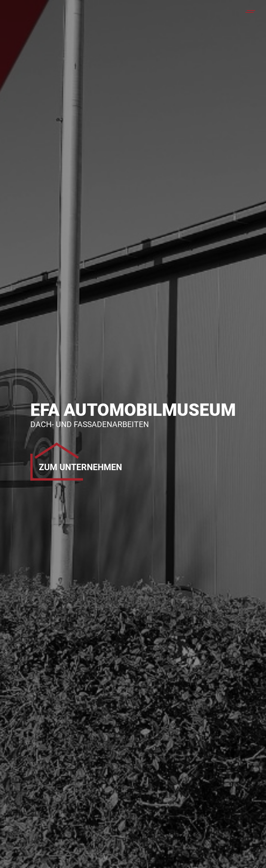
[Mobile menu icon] (251, 11)
